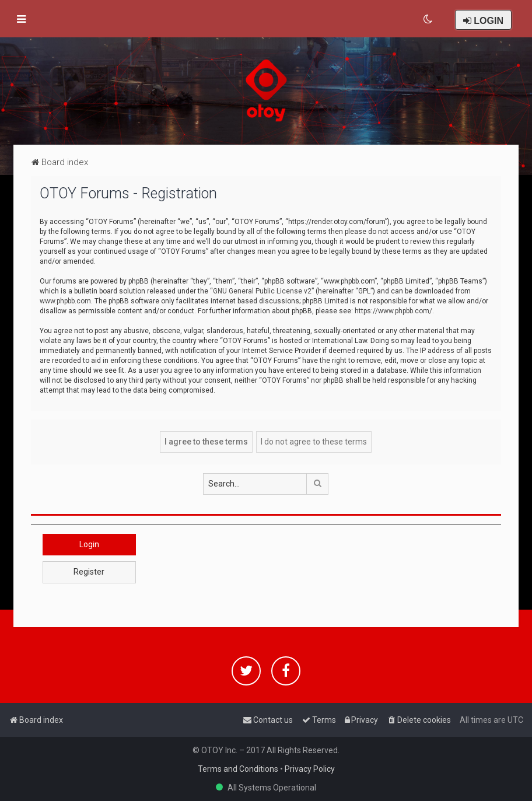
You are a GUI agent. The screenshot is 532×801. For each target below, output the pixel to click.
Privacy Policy (310, 769)
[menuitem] (428, 19)
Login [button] (89, 544)
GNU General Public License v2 (262, 291)
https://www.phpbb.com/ (393, 311)
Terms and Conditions (238, 769)
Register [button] (89, 572)
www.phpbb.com (65, 301)
